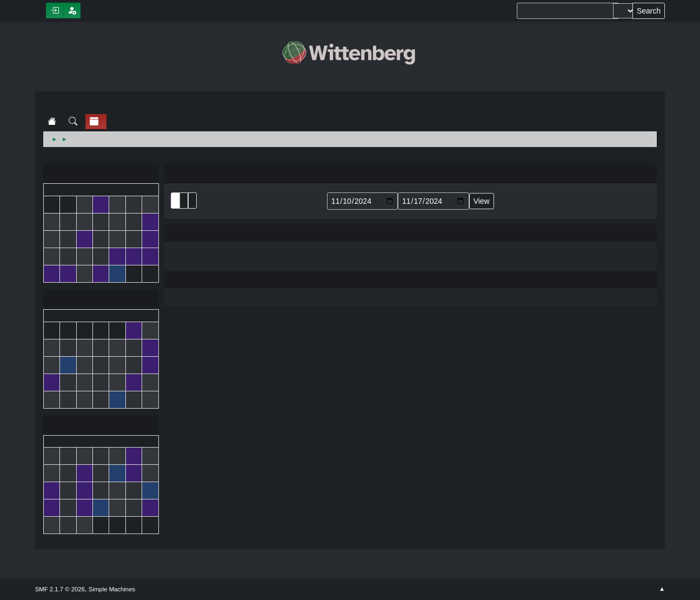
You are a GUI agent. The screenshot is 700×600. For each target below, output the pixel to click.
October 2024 (101, 174)
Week (192, 201)
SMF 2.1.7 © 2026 (60, 589)
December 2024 (101, 426)
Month (184, 201)
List (175, 201)
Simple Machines (112, 589)
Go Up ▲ (662, 589)
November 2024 (101, 300)
